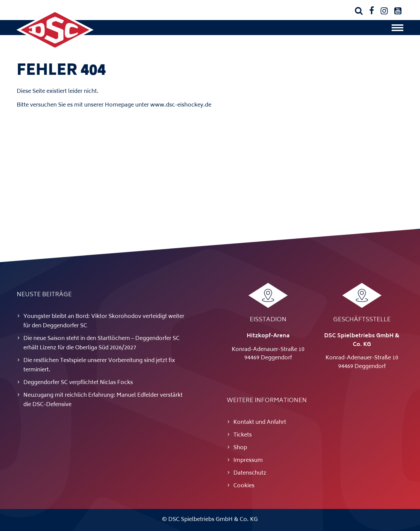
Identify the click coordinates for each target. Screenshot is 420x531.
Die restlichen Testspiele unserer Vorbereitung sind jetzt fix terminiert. (99, 365)
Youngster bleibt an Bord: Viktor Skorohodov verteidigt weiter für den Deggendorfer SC (104, 321)
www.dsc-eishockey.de (181, 105)
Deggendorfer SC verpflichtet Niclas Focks (78, 383)
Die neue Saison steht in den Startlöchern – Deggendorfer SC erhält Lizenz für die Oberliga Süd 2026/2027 (101, 343)
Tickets (243, 435)
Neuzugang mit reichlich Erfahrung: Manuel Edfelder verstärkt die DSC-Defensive (103, 400)
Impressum (248, 461)
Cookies (244, 486)
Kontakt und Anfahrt (260, 422)
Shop (240, 448)
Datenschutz (250, 473)
